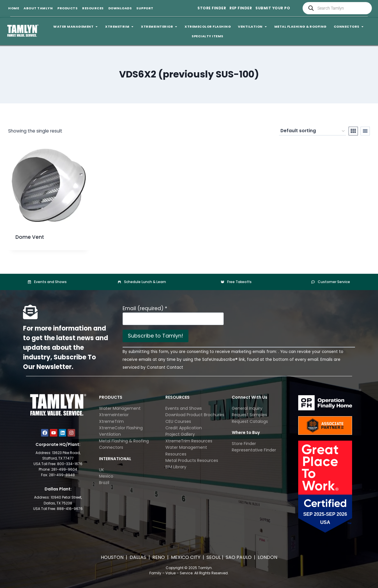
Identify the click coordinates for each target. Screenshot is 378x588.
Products (67, 8)
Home (14, 8)
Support (145, 8)
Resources (93, 8)
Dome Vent (30, 237)
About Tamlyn (38, 8)
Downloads (120, 8)
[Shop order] (312, 131)
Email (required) (145, 308)
